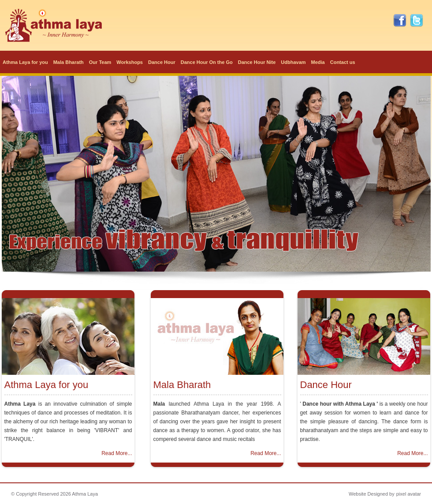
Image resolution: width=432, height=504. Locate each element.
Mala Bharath (69, 62)
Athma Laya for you (25, 62)
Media (318, 62)
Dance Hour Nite (257, 62)
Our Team (100, 62)
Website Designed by (372, 494)
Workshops (130, 62)
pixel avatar (409, 494)
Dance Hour (162, 62)
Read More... (117, 453)
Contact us (343, 62)
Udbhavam (293, 62)
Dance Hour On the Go (207, 62)
